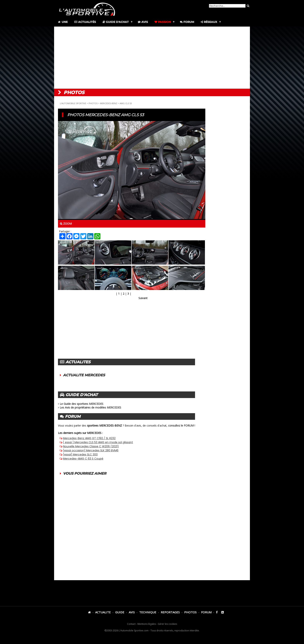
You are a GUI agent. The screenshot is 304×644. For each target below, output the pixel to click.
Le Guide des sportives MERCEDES (82, 404)
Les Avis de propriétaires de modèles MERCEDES (90, 407)
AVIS (132, 612)
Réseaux (209, 22)
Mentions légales (147, 624)
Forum (187, 22)
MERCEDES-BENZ (109, 103)
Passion (163, 22)
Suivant (143, 298)
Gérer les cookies (167, 624)
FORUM (206, 612)
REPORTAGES (170, 612)
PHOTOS (93, 103)
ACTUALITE (103, 612)
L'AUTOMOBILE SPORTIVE (73, 103)
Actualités (85, 22)
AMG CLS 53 (126, 103)
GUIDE (120, 612)
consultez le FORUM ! (182, 425)
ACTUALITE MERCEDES (84, 375)
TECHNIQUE (148, 612)
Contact (131, 624)
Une (63, 22)
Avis (143, 22)
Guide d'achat (116, 22)
